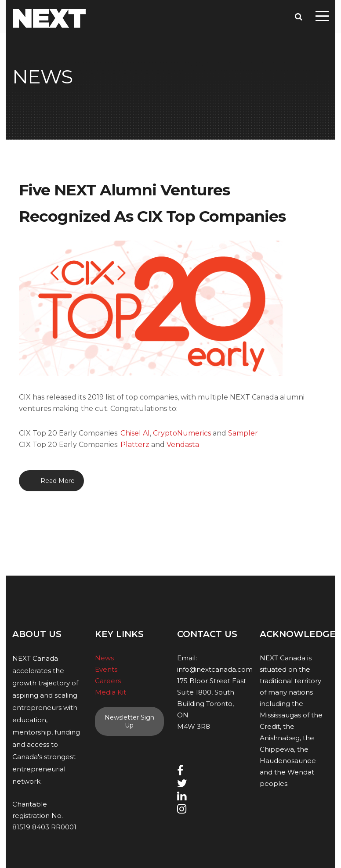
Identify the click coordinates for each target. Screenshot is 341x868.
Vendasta (183, 445)
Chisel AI (135, 433)
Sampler (243, 433)
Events (106, 669)
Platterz (135, 445)
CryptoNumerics (182, 433)
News (104, 658)
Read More (58, 481)
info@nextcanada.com (215, 669)
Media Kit (111, 692)
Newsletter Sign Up (129, 721)
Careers (108, 681)
